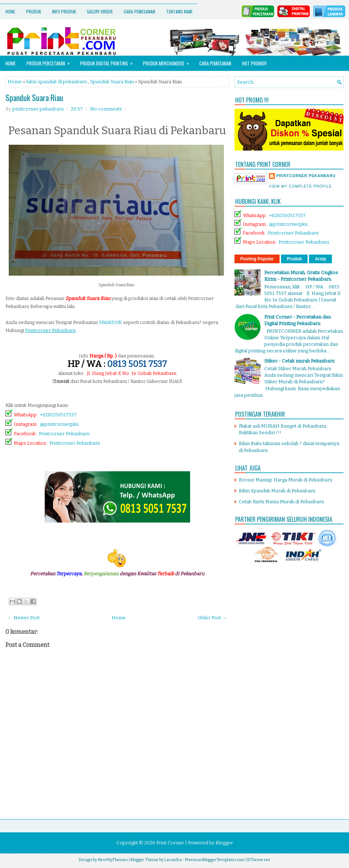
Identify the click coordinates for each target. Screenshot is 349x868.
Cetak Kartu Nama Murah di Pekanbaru (281, 502)
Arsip (320, 259)
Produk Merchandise (168, 61)
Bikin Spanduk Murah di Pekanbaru (277, 491)
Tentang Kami (179, 11)
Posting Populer (257, 259)
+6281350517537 (58, 415)
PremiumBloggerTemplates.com (215, 860)
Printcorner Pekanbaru (64, 434)
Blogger (224, 843)
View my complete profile (300, 186)
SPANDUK (110, 322)
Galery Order (100, 11)
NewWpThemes (113, 860)
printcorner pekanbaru (306, 176)
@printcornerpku (59, 424)
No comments (106, 109)
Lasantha (173, 860)
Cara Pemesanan (139, 11)
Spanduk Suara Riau (112, 82)
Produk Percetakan (51, 61)
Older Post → (212, 618)
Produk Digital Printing (109, 61)
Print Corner (170, 843)
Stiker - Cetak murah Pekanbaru (299, 361)
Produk (34, 11)
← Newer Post (24, 618)
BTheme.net (259, 860)
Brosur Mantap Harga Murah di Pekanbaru (286, 480)
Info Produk (64, 11)
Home (10, 11)
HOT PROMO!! (254, 63)
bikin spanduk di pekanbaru (57, 82)
